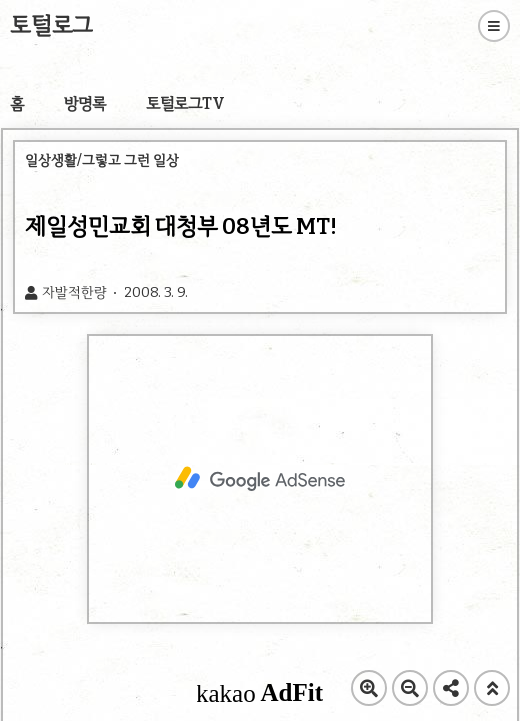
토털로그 (51, 25)
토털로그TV (185, 103)
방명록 (85, 103)
